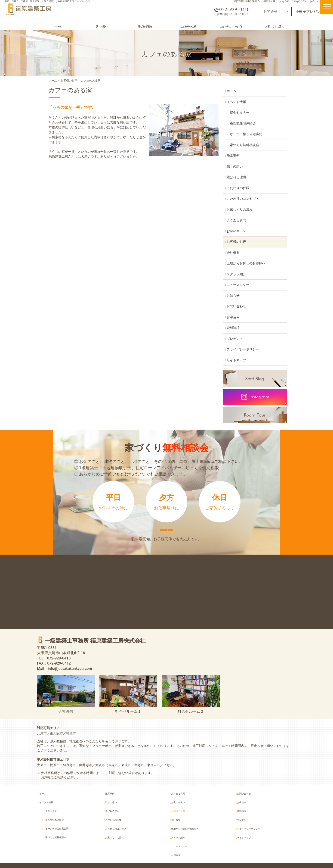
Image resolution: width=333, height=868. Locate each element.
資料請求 (237, 328)
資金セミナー (245, 112)
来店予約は (166, 536)
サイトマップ (241, 360)
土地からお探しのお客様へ (250, 263)
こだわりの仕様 (242, 188)
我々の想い (239, 166)
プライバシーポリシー (247, 349)
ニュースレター (242, 285)
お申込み (237, 317)
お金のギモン (241, 231)
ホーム (236, 91)
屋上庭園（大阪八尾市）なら (182, 854)
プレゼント (239, 339)
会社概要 (237, 253)
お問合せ (271, 11)
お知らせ (237, 296)
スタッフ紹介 (241, 274)
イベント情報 (241, 102)
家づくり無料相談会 (250, 145)
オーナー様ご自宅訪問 (252, 134)
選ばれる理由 (241, 177)
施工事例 (237, 156)
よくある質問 (241, 220)
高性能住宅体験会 (249, 123)
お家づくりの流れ (244, 209)
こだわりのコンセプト (247, 199)
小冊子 (310, 11)
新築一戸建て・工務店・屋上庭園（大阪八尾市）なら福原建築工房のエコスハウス (47, 1)
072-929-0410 (231, 9)
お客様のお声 (241, 242)
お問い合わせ (241, 306)
